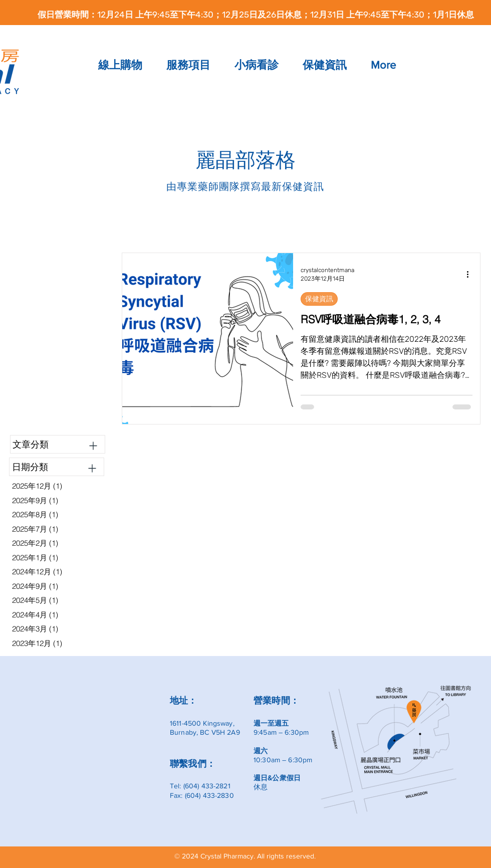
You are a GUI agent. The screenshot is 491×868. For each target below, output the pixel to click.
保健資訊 (319, 299)
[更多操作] (471, 274)
